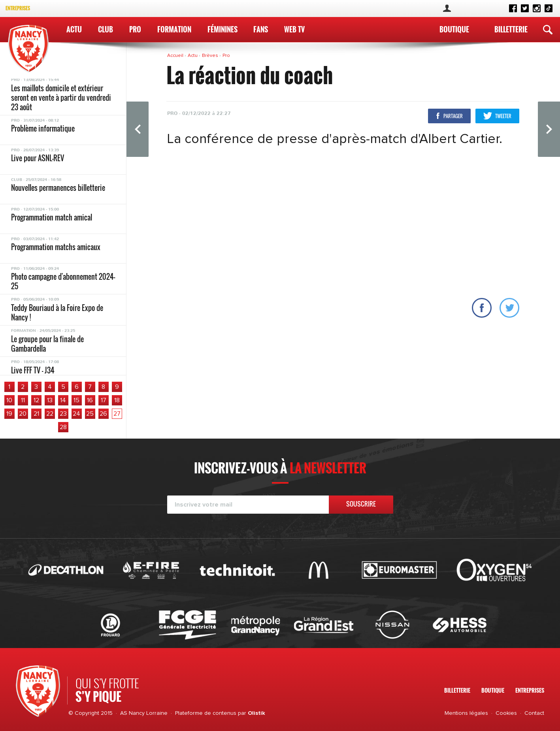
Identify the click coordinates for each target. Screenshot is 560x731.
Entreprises (18, 8)
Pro (135, 29)
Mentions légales (466, 713)
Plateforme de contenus (206, 713)
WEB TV (294, 29)
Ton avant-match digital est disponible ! (48, 156)
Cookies (506, 713)
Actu (74, 29)
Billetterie (511, 29)
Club (106, 29)
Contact (534, 713)
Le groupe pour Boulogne (45, 331)
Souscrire (361, 504)
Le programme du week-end (48, 122)
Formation (174, 29)
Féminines (222, 29)
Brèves (211, 56)
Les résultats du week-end (47, 92)
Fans (261, 29)
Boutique (454, 29)
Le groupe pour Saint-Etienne (51, 183)
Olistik (256, 713)
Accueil (176, 56)
